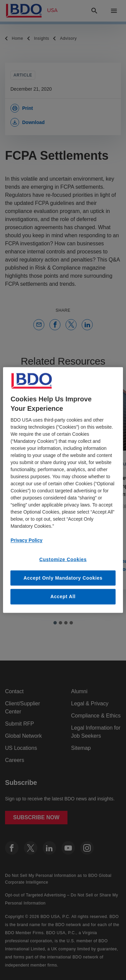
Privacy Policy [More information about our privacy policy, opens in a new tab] (26, 540)
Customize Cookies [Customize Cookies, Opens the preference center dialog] (63, 559)
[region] (63, 490)
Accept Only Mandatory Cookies (63, 578)
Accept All (63, 596)
